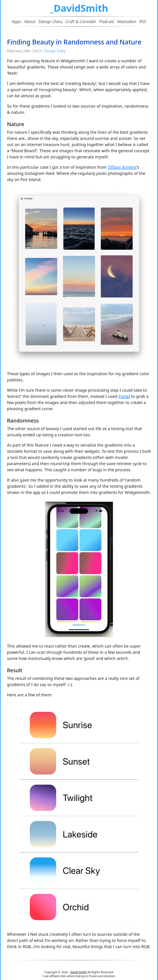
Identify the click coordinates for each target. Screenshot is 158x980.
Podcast (107, 21)
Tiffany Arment (122, 167)
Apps (16, 21)
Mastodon (127, 21)
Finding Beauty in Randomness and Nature (74, 42)
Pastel (124, 396)
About (30, 21)
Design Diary (55, 51)
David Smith (78, 972)
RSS (143, 21)
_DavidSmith (79, 8)
